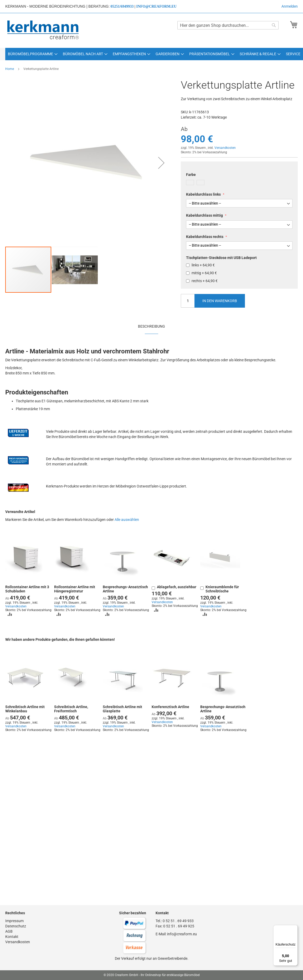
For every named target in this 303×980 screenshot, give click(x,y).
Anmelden (290, 6)
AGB (9, 931)
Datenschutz (16, 926)
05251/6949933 (122, 6)
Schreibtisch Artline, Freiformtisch (71, 709)
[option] (190, 182)
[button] (161, 163)
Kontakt (12, 937)
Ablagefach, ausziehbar (177, 587)
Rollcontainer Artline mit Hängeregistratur (75, 589)
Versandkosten (225, 148)
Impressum (14, 921)
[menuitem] (33, 54)
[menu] (151, 54)
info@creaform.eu (156, 6)
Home (10, 69)
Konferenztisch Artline (170, 707)
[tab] (151, 326)
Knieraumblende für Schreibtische (222, 589)
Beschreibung (151, 326)
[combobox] (228, 25)
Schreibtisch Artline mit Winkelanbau (25, 709)
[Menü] (295, 928)
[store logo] (43, 30)
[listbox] (239, 183)
